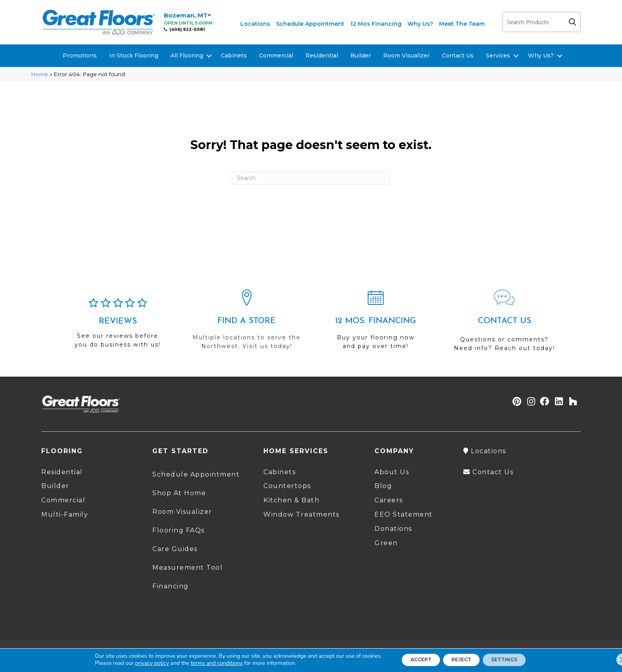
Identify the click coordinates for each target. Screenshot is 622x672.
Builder (361, 56)
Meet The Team (462, 24)
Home (39, 74)
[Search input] (534, 22)
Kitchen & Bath (291, 500)
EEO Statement (404, 514)
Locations (255, 24)
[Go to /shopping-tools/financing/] (375, 323)
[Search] (311, 178)
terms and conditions (203, 663)
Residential (322, 56)
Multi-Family (65, 514)
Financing (171, 586)
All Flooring (187, 56)
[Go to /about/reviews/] (118, 326)
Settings (513, 660)
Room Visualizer (406, 56)
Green (386, 543)
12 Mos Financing (376, 24)
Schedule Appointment (310, 24)
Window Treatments (301, 514)
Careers (389, 500)
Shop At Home (179, 493)
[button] (574, 22)
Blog (383, 486)
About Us (392, 472)
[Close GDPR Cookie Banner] (609, 660)
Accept (411, 660)
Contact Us (458, 56)
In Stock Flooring (134, 56)
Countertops (287, 486)
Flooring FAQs (179, 530)
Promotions (80, 56)
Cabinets (234, 56)
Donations (393, 529)
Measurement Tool (187, 568)
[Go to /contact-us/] (504, 324)
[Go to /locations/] (247, 323)
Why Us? (420, 24)
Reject (461, 660)
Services (498, 56)
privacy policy (138, 663)
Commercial (276, 56)
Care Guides (175, 549)
